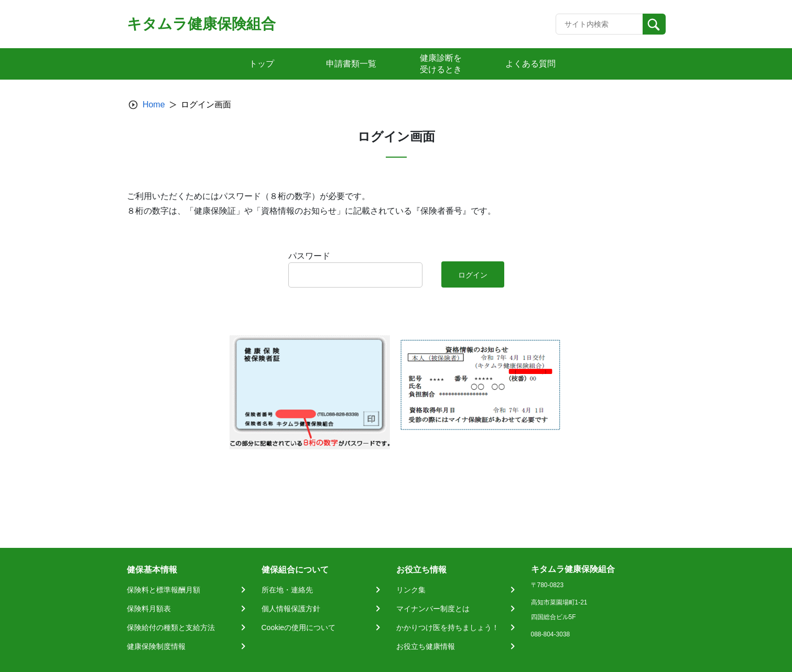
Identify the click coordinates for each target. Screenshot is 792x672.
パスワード (309, 256)
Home (154, 104)
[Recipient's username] (599, 24)
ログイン (473, 275)
